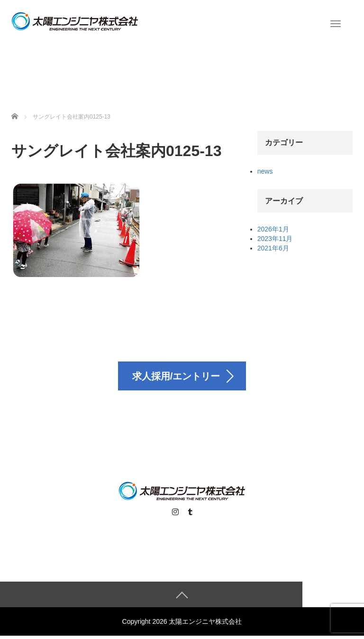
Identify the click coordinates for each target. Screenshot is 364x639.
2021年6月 (273, 248)
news (265, 171)
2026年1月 (273, 229)
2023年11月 (275, 239)
